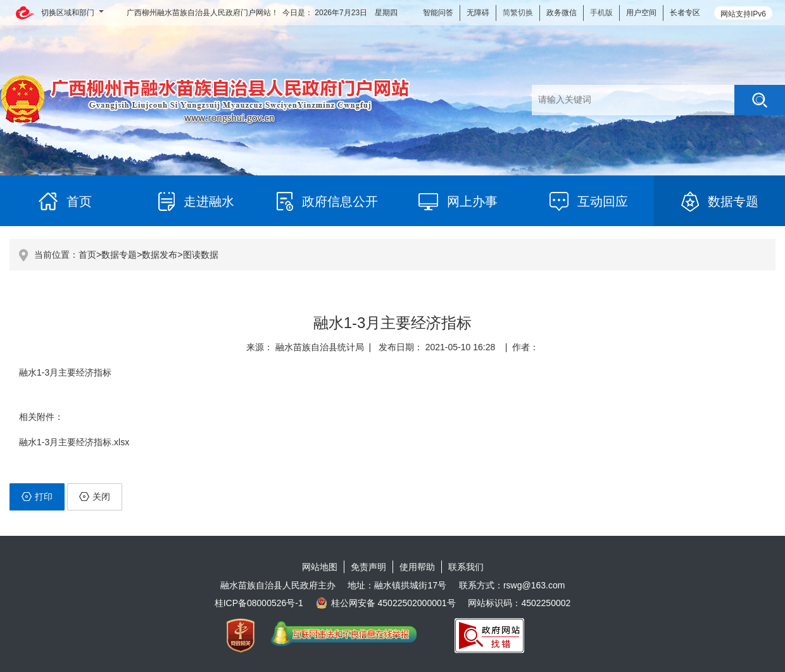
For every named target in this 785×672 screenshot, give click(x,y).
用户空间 (641, 13)
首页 (87, 255)
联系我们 (466, 567)
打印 (37, 497)
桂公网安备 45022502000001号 (386, 603)
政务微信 (562, 13)
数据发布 (160, 255)
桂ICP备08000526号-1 (259, 603)
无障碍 (478, 13)
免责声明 (368, 567)
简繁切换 (518, 13)
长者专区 (685, 13)
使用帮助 (417, 567)
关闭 (95, 497)
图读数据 (201, 255)
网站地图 (320, 567)
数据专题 (119, 255)
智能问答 (438, 13)
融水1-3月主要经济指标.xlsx (74, 442)
